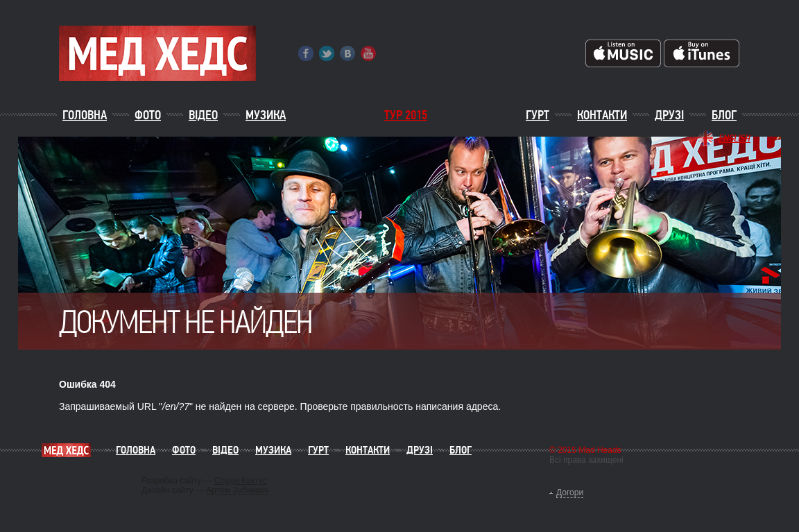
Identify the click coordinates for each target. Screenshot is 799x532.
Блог (724, 115)
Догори (570, 492)
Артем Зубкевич (237, 490)
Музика (266, 115)
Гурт (538, 115)
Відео (203, 115)
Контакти (602, 115)
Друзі (669, 115)
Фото (148, 115)
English (734, 138)
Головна (85, 115)
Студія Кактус (241, 481)
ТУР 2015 (406, 115)
